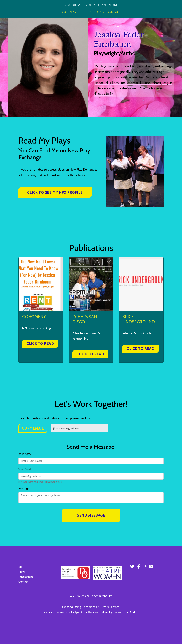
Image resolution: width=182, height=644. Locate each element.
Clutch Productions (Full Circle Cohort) (136, 83)
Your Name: (25, 454)
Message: (24, 488)
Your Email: (25, 469)
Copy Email (33, 428)
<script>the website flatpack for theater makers (76, 612)
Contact (114, 12)
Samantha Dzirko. (126, 612)
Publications (93, 12)
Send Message (91, 515)
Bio (64, 12)
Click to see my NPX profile (55, 192)
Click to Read (40, 343)
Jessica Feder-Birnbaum (91, 5)
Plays (74, 12)
